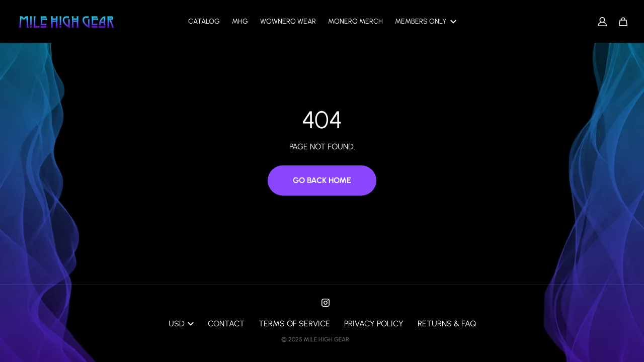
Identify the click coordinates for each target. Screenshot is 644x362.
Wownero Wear (288, 21)
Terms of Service (294, 324)
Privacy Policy (374, 324)
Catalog (204, 21)
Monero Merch (355, 21)
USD (181, 324)
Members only (426, 21)
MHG (240, 21)
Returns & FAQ (447, 324)
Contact (226, 324)
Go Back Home (322, 180)
